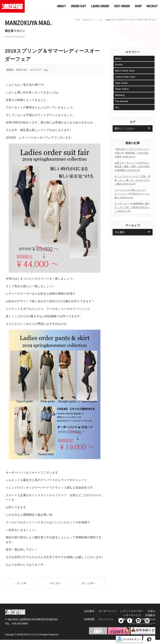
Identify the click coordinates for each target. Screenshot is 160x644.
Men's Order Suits (125, 71)
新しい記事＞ (89, 583)
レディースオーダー (136, 611)
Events (119, 65)
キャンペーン (109, 619)
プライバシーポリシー (143, 623)
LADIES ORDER (100, 6)
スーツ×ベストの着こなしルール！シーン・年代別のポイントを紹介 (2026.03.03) (132, 200)
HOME (76, 20)
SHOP (138, 6)
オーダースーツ (110, 611)
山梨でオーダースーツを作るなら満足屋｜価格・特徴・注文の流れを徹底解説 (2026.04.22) (132, 170)
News (118, 59)
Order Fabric (122, 90)
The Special (122, 102)
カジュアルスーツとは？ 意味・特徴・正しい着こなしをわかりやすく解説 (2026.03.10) (132, 185)
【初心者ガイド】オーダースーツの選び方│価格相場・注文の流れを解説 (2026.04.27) (132, 155)
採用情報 (91, 619)
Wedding (120, 96)
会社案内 (91, 611)
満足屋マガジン (89, 20)
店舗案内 (150, 615)
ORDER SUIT (78, 6)
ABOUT (61, 6)
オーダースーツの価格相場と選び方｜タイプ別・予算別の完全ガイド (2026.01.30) (132, 215)
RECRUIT (152, 6)
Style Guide (121, 83)
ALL (101, 20)
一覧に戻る (55, 583)
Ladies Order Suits (125, 77)
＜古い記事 (20, 583)
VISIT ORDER (122, 6)
